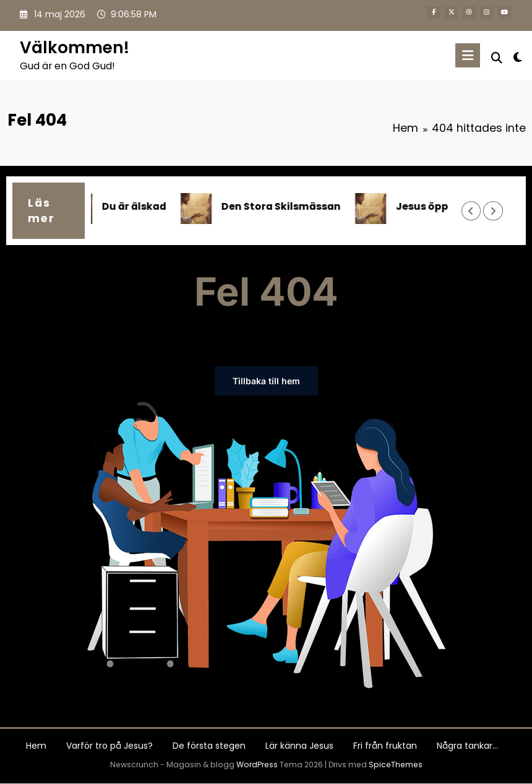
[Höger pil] (493, 211)
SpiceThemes (396, 765)
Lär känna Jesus (299, 746)
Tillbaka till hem (266, 381)
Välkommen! (75, 47)
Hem (36, 746)
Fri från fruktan (385, 746)
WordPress (257, 765)
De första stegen (209, 746)
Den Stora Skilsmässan (288, 206)
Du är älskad (141, 206)
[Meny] (468, 55)
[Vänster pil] (471, 211)
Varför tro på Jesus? (109, 746)
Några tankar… (467, 746)
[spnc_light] (517, 57)
